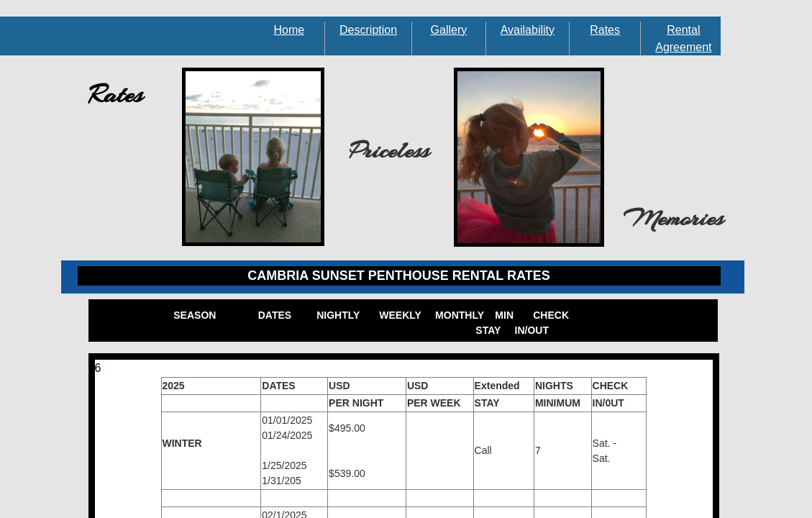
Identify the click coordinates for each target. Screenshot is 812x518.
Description (368, 30)
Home (289, 30)
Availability (528, 30)
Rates (605, 30)
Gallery (449, 30)
